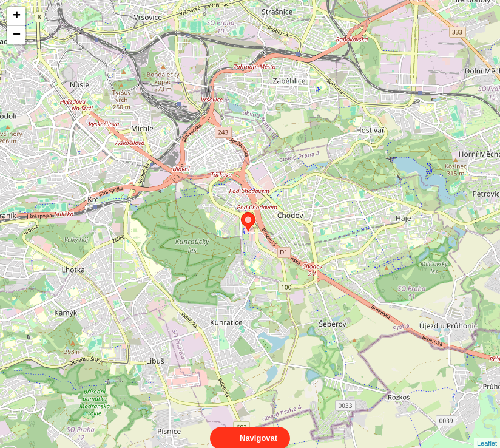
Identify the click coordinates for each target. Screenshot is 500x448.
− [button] (17, 35)
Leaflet (487, 432)
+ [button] (17, 16)
